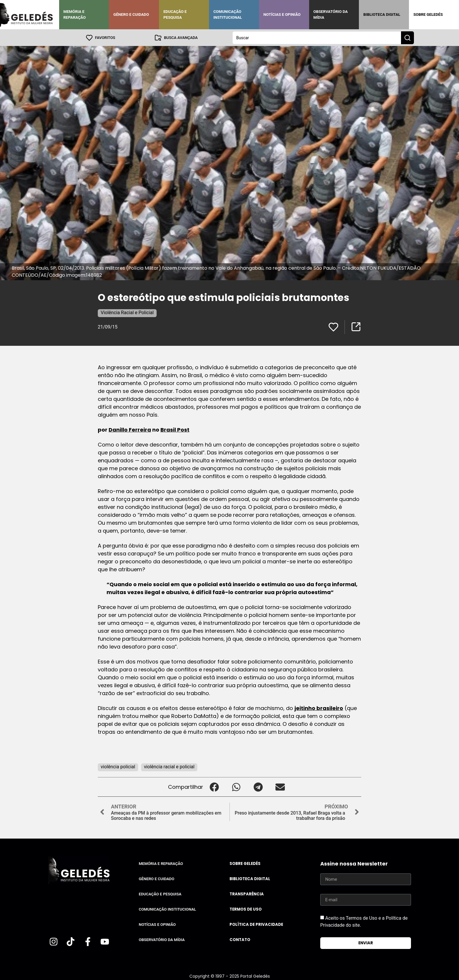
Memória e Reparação (75, 14)
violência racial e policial (169, 766)
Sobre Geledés (428, 14)
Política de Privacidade (256, 924)
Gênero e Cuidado (131, 14)
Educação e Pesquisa (175, 14)
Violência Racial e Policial (127, 312)
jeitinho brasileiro (319, 708)
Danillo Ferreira (130, 429)
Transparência (247, 894)
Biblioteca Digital (382, 14)
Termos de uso (246, 909)
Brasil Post (175, 429)
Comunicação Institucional (228, 14)
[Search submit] (407, 37)
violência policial (118, 766)
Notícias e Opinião (282, 14)
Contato (240, 939)
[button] (214, 787)
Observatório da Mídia (331, 14)
